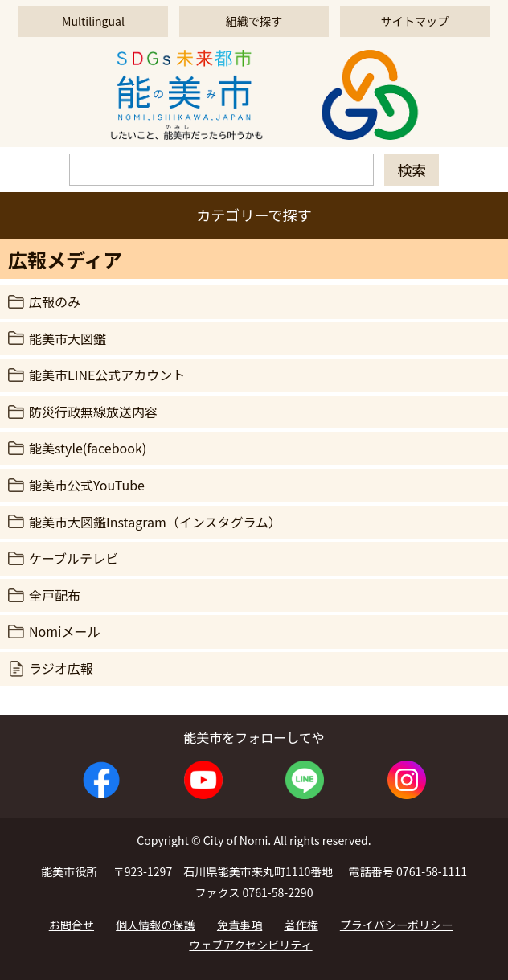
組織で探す (254, 21)
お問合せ (72, 925)
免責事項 (240, 925)
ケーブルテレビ (74, 558)
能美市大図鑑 (68, 338)
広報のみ (55, 301)
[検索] (221, 170)
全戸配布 (55, 595)
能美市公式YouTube (87, 485)
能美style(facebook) (88, 448)
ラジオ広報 (61, 668)
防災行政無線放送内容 (93, 412)
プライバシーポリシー (397, 925)
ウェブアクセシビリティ (250, 945)
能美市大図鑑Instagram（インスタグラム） (155, 522)
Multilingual (93, 21)
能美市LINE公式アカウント (107, 375)
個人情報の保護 (156, 925)
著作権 (301, 925)
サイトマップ (415, 21)
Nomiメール (64, 631)
